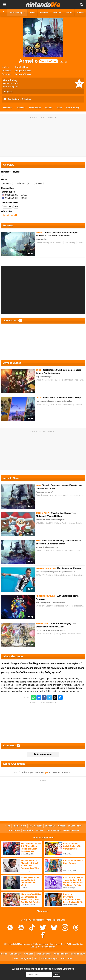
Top (7, 826)
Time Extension (43, 954)
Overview (8, 108)
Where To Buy (73, 108)
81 (31, 419)
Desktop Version (71, 830)
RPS (70, 958)
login (46, 772)
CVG (63, 958)
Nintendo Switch (61, 495)
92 (31, 562)
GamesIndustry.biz (50, 958)
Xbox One (7, 207)
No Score (8, 92)
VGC (36, 958)
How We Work (35, 826)
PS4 (16, 207)
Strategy (39, 183)
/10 (17, 83)
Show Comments (43, 754)
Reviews (21, 108)
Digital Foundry (61, 954)
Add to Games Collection (17, 99)
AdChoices (71, 944)
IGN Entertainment (41, 944)
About (16, 826)
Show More (43, 911)
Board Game (20, 183)
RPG (30, 183)
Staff (24, 826)
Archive (39, 830)
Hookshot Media (17, 944)
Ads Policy (28, 830)
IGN (16, 958)
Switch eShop (21, 67)
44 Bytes (62, 944)
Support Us (50, 826)
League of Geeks (23, 71)
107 (30, 391)
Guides (49, 108)
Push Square (15, 954)
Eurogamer (26, 958)
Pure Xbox (28, 954)
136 (30, 534)
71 (31, 617)
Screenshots (35, 108)
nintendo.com (9, 215)
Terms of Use (14, 830)
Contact (62, 826)
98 (31, 645)
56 (31, 589)
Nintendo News (78, 954)
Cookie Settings (53, 830)
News (59, 108)
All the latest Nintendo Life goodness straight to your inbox (43, 969)
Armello (39, 61)
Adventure (7, 183)
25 (31, 254)
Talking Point (61, 523)
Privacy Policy (75, 826)
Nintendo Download (63, 575)
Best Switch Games (70, 380)
